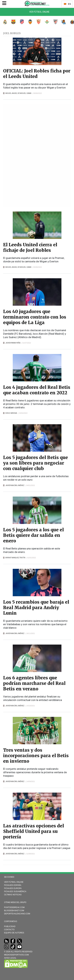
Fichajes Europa (13, 888)
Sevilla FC (37, 22)
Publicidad (10, 926)
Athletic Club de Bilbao (54, 22)
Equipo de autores (14, 933)
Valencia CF (29, 22)
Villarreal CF (71, 22)
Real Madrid (3, 22)
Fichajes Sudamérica (15, 891)
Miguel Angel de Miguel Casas (18, 93)
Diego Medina (11, 413)
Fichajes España (13, 885)
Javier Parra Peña (13, 343)
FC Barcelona (12, 22)
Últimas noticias (13, 895)
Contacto (9, 930)
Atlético (20, 22)
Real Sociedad (62, 22)
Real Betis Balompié (45, 22)
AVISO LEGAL (10, 958)
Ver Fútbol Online (39, 12)
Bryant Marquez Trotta (15, 558)
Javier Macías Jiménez (15, 485)
